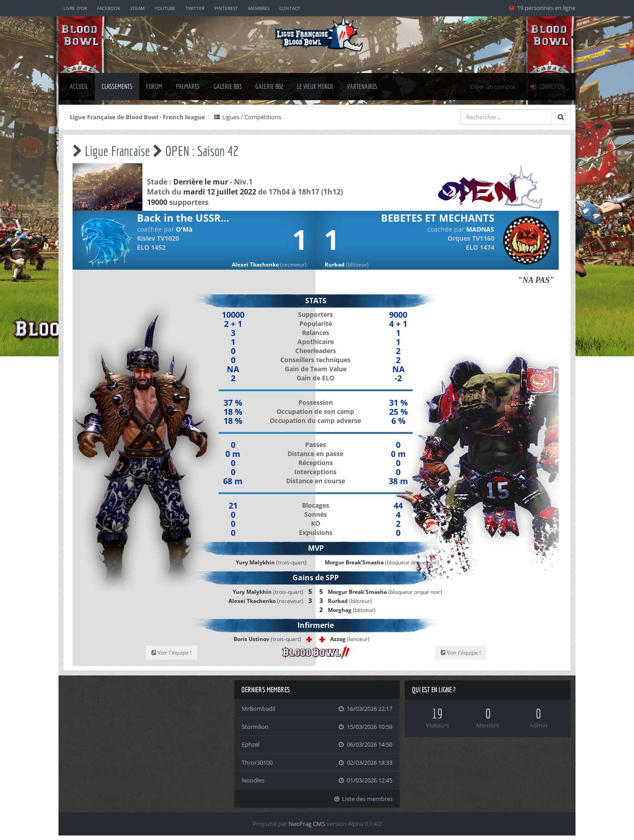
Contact (290, 8)
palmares (188, 86)
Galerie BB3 (228, 86)
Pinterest (226, 8)
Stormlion (255, 727)
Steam (137, 8)
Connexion (546, 86)
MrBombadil (258, 709)
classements (117, 86)
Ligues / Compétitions (247, 117)
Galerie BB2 (269, 86)
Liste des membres (363, 799)
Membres (259, 8)
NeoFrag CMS (307, 824)
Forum (154, 86)
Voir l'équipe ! (171, 653)
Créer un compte (493, 87)
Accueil (79, 86)
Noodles (253, 780)
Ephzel (251, 744)
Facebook (109, 8)
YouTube (165, 8)
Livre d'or (75, 8)
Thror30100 (257, 762)
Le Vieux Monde (315, 86)
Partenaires (363, 86)
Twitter (195, 8)
